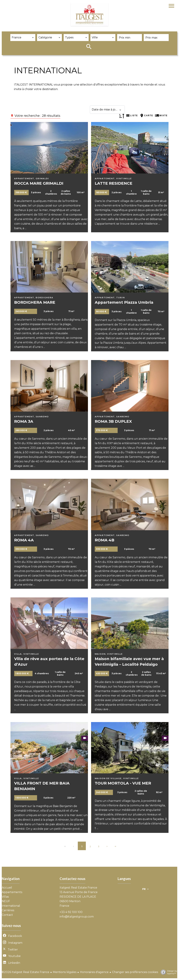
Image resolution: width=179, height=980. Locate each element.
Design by (168, 972)
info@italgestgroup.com (77, 917)
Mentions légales (65, 972)
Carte (149, 116)
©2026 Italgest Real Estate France (26, 972)
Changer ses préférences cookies (135, 972)
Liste (134, 116)
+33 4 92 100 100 (71, 912)
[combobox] (23, 38)
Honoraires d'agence (94, 972)
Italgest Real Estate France (78, 888)
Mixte (164, 116)
